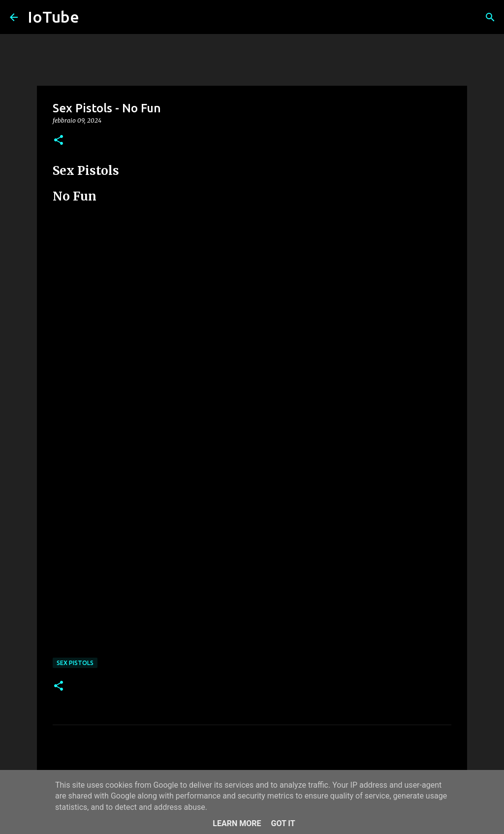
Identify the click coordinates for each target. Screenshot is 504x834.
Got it (283, 823)
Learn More (237, 823)
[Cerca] (490, 17)
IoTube (53, 17)
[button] (59, 141)
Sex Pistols (75, 663)
